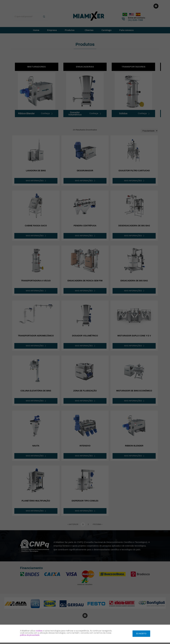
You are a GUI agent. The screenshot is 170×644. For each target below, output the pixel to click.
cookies (39, 631)
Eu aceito (141, 634)
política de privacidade (30, 635)
